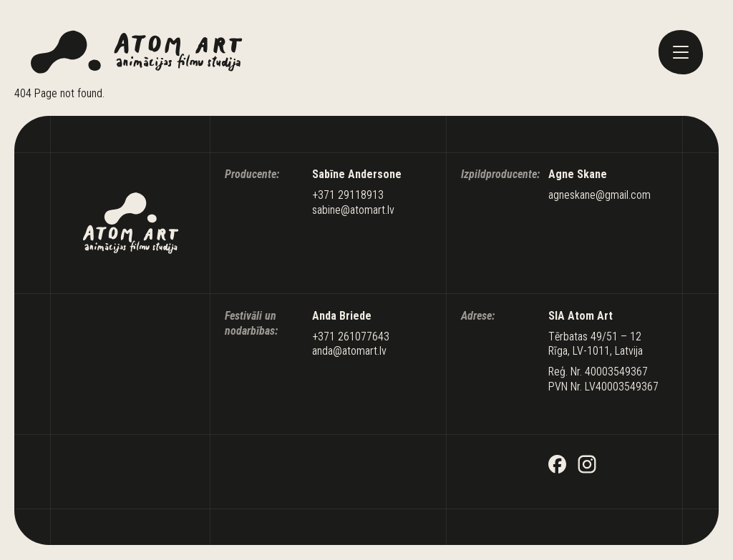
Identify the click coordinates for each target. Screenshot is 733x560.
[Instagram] (587, 466)
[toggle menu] (681, 52)
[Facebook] (558, 466)
